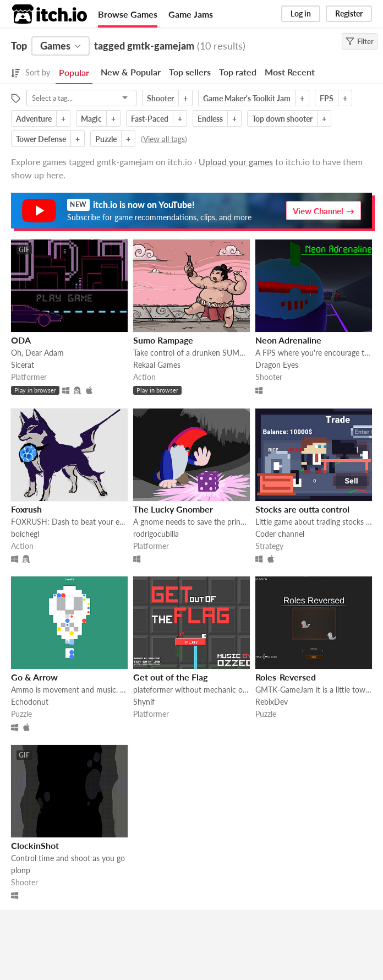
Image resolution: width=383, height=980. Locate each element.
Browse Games (128, 14)
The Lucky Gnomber (173, 509)
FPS (327, 98)
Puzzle (106, 139)
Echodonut (30, 702)
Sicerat (23, 365)
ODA (21, 340)
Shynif (144, 702)
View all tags (164, 139)
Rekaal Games (157, 365)
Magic (91, 119)
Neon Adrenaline (288, 340)
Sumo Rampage (163, 340)
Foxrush (26, 509)
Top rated (238, 72)
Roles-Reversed (286, 677)
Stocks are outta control (302, 509)
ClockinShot (35, 845)
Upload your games (236, 162)
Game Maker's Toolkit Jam (247, 98)
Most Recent (290, 72)
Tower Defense (41, 139)
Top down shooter (282, 119)
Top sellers (190, 72)
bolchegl (25, 534)
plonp (21, 870)
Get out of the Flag (170, 677)
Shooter (160, 98)
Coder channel (280, 534)
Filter (360, 41)
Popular (74, 72)
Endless (210, 119)
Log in (301, 13)
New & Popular (131, 72)
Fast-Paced (150, 119)
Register (349, 13)
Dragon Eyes (277, 365)
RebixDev (272, 702)
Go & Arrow (34, 677)
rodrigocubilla (156, 534)
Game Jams (191, 14)
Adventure (34, 119)
